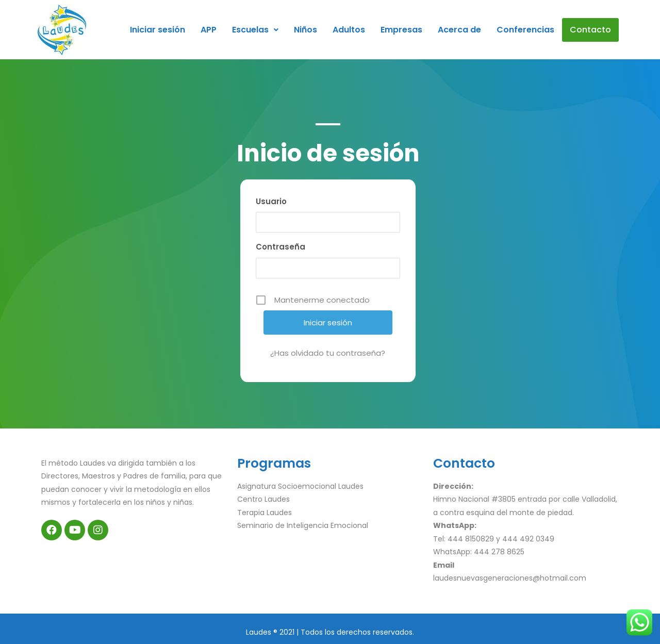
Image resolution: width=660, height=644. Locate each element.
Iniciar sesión (158, 30)
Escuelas (255, 30)
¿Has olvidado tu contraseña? (328, 353)
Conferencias (525, 30)
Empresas (401, 30)
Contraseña (280, 247)
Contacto (590, 30)
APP (209, 30)
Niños (306, 30)
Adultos (349, 30)
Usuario (271, 201)
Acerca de (459, 30)
